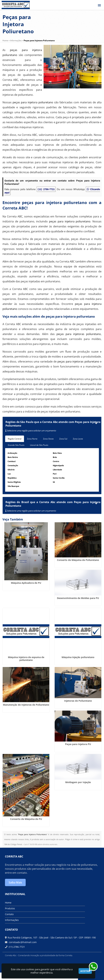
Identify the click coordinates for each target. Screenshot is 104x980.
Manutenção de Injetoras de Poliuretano (26, 705)
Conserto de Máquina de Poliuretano (78, 560)
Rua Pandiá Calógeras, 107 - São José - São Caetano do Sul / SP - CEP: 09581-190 (52, 938)
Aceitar (85, 971)
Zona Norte (32, 439)
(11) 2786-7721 (46, 189)
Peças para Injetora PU (78, 744)
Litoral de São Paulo (39, 445)
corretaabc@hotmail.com (22, 942)
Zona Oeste (48, 439)
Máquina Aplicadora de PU (26, 583)
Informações (12, 920)
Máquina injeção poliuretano (78, 657)
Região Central (15, 439)
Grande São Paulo (16, 445)
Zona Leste (78, 439)
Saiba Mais (15, 882)
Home (8, 903)
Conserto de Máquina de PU (26, 819)
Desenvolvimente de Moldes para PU (78, 598)
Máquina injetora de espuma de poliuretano (26, 659)
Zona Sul (63, 439)
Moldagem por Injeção (78, 782)
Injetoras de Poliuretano (78, 701)
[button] (99, 5)
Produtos (10, 908)
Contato (9, 914)
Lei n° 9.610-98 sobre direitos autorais (41, 844)
